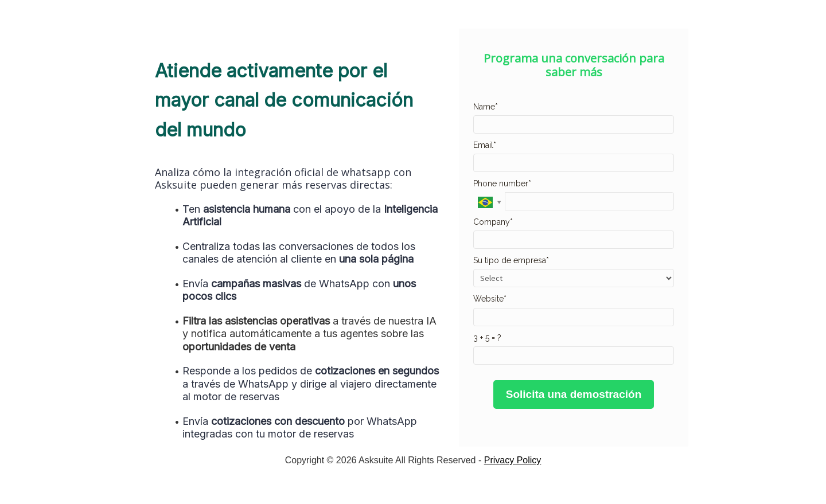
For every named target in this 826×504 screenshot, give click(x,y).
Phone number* (502, 183)
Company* (493, 222)
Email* (485, 145)
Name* (486, 107)
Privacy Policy (513, 460)
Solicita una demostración (574, 394)
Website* (490, 299)
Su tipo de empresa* (511, 260)
